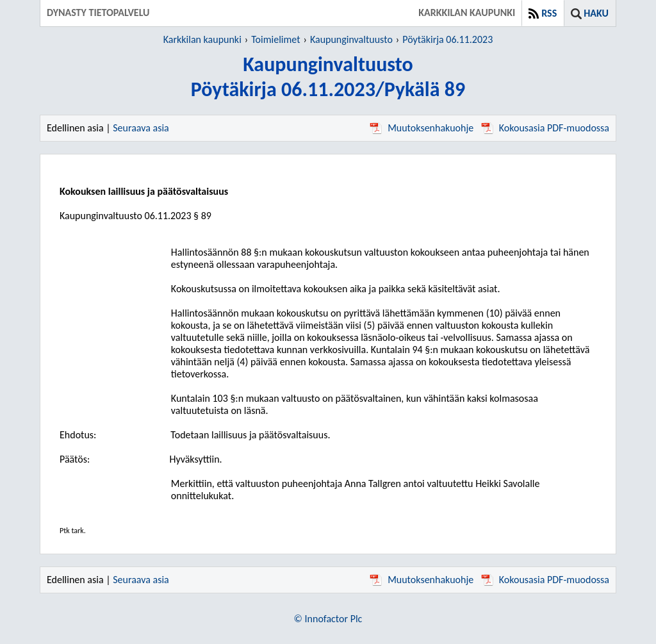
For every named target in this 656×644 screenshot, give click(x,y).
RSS (549, 13)
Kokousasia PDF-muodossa (545, 128)
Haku (596, 13)
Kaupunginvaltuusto (351, 39)
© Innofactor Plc (328, 619)
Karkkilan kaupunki (202, 39)
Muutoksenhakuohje (422, 128)
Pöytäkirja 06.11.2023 (447, 39)
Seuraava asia (141, 128)
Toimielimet (275, 39)
